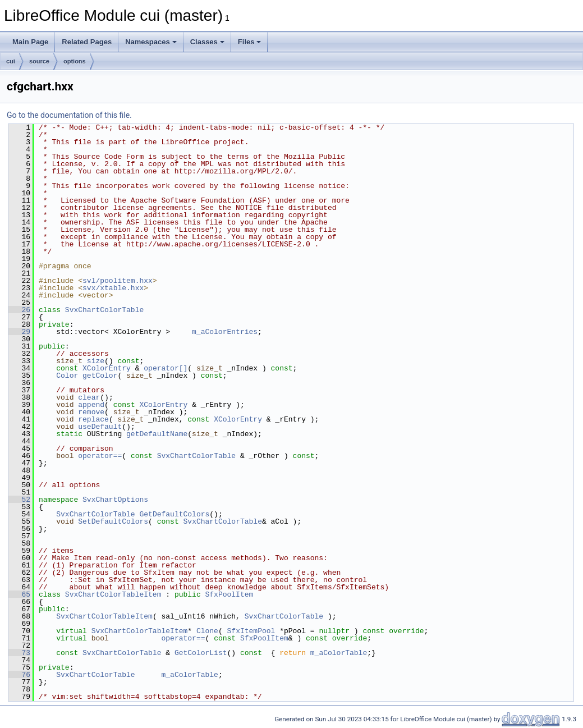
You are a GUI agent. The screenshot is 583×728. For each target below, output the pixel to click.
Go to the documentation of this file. (69, 115)
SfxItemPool (251, 631)
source (39, 61)
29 (19, 332)
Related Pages (87, 42)
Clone (207, 631)
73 (19, 653)
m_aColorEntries (225, 332)
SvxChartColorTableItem (113, 594)
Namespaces (151, 42)
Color (67, 376)
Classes (207, 42)
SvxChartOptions (115, 500)
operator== (100, 456)
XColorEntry (107, 368)
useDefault (100, 427)
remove (91, 412)
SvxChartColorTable (104, 310)
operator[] (166, 368)
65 (19, 594)
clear (89, 397)
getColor (100, 376)
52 (19, 500)
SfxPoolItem (229, 594)
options (75, 61)
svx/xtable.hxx (113, 288)
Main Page (30, 42)
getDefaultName (157, 434)
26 (19, 310)
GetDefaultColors (174, 514)
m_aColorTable (339, 653)
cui (11, 61)
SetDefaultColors (113, 521)
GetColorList (201, 653)
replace (93, 419)
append (91, 405)
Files (250, 42)
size (96, 361)
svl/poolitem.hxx (118, 281)
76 (19, 675)
